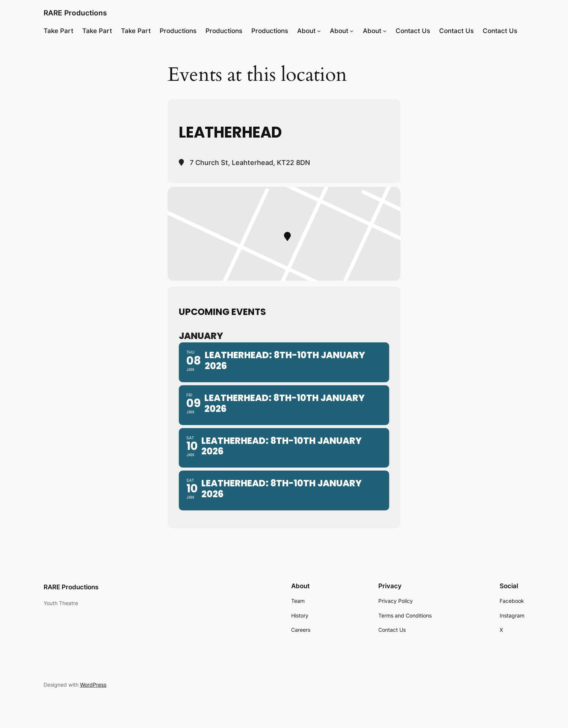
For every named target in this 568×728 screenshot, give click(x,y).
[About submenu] (319, 31)
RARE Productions (75, 13)
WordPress (93, 685)
